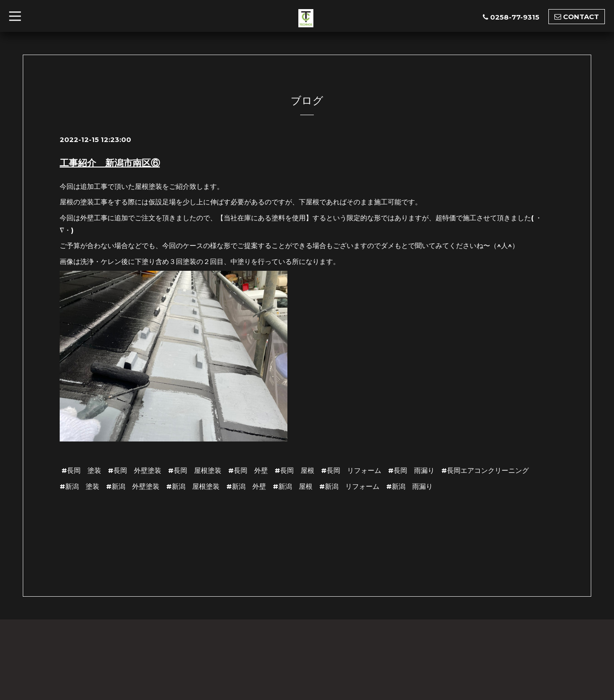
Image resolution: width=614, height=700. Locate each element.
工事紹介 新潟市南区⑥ (110, 163)
